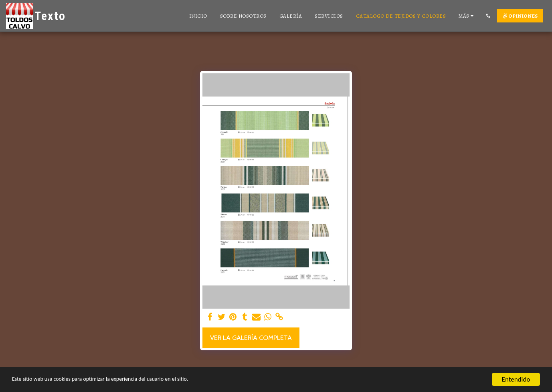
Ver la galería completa (251, 337)
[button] (488, 16)
